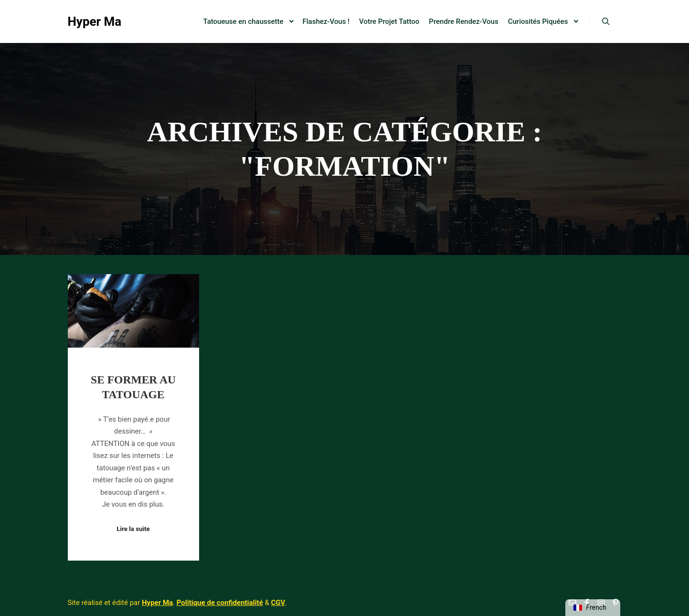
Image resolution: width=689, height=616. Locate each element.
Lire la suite (133, 529)
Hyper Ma (95, 21)
